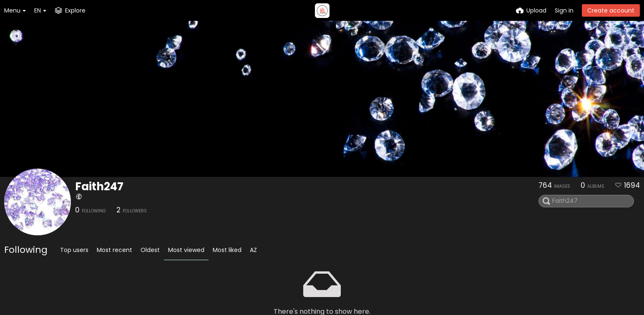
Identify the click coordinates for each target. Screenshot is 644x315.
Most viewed (186, 250)
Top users (74, 250)
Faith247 (99, 186)
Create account (611, 10)
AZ (253, 250)
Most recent (114, 250)
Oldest (150, 250)
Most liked (227, 250)
